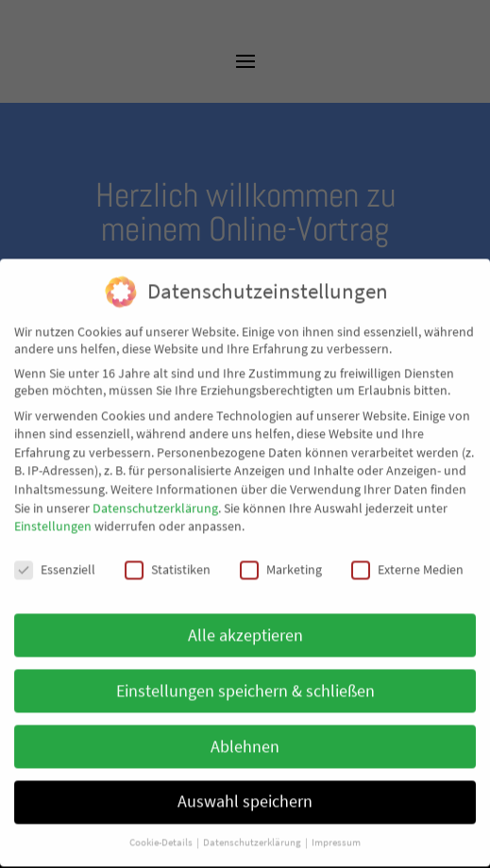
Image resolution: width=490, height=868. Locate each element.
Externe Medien (407, 553)
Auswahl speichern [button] (245, 786)
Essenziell (55, 553)
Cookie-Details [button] (162, 827)
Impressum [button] (336, 827)
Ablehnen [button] (245, 730)
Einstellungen (53, 509)
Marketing (281, 553)
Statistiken (168, 553)
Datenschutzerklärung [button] (253, 827)
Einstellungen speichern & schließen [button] (245, 675)
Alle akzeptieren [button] (245, 619)
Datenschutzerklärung (155, 492)
